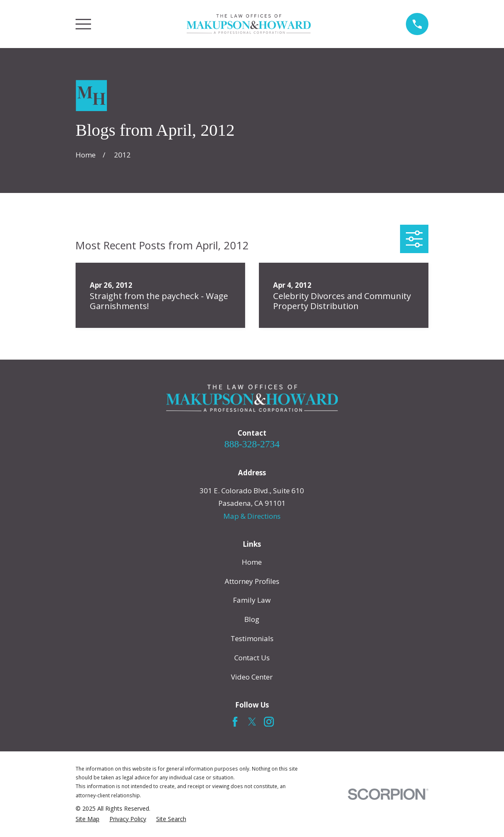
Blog (252, 619)
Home (252, 562)
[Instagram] (269, 722)
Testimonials (252, 638)
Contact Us (252, 658)
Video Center (252, 677)
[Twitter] (252, 722)
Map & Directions (252, 516)
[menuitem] (87, 819)
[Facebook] (235, 722)
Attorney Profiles (252, 581)
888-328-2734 (252, 444)
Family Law (252, 600)
